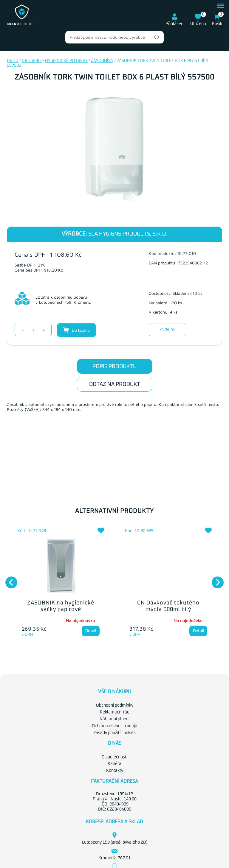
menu (221, 6)
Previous (8, 579)
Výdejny (167, 329)
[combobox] (114, 37)
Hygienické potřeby (66, 61)
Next (215, 579)
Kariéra (114, 764)
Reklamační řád (115, 712)
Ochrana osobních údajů (114, 726)
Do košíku (76, 330)
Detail (91, 631)
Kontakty (115, 771)
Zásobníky (102, 61)
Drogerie (32, 61)
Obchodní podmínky (115, 705)
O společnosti (114, 757)
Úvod (13, 61)
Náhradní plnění (114, 719)
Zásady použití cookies (114, 733)
